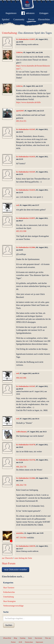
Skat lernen (39, 638)
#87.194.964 (21, 538)
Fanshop (23, 638)
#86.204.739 (21, 467)
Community (19, 19)
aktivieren (28, 14)
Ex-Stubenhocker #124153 (26, 157)
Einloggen (44, 13)
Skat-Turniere (9, 588)
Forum (31, 19)
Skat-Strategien (9, 601)
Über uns (48, 638)
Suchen (9, 625)
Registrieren (11, 13)
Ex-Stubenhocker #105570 (26, 546)
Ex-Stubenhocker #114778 (26, 445)
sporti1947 (20, 111)
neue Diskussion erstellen (16, 570)
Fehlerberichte (9, 592)
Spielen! (6, 19)
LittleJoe (19, 52)
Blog (15, 638)
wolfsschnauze (21, 432)
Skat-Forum (9, 563)
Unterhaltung (9, 33)
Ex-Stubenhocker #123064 (26, 247)
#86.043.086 (21, 378)
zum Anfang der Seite (23, 558)
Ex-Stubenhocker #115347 (26, 129)
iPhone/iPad (7, 638)
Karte (30, 638)
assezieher (20, 533)
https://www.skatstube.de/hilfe (28, 102)
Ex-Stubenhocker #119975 (26, 39)
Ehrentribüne (44, 19)
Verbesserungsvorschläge (13, 606)
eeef (18, 205)
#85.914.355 (21, 121)
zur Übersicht (7, 558)
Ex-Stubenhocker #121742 (26, 460)
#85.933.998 (21, 231)
